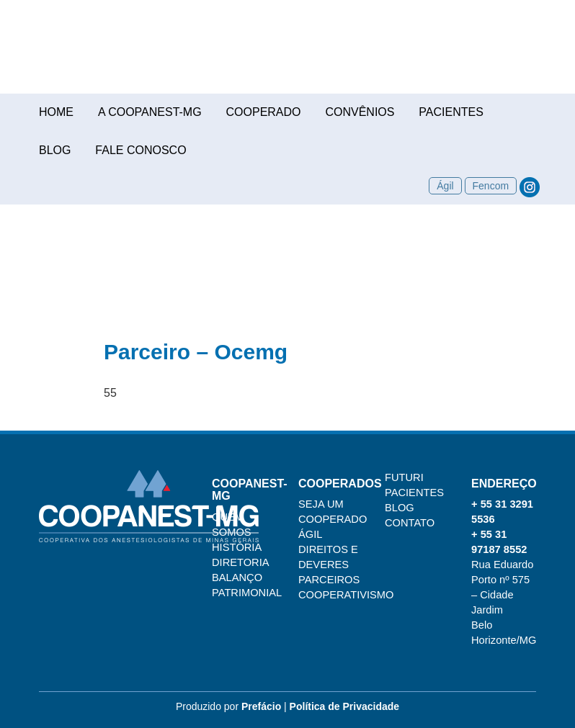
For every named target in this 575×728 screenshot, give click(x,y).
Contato (410, 523)
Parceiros (329, 580)
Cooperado (264, 112)
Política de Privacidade (345, 706)
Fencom (491, 186)
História (237, 547)
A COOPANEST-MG (150, 112)
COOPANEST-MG (287, 54)
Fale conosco (141, 150)
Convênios (360, 112)
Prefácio (261, 706)
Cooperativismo (346, 595)
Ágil (445, 186)
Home (56, 112)
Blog (55, 150)
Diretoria (241, 562)
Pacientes (451, 112)
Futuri (404, 477)
